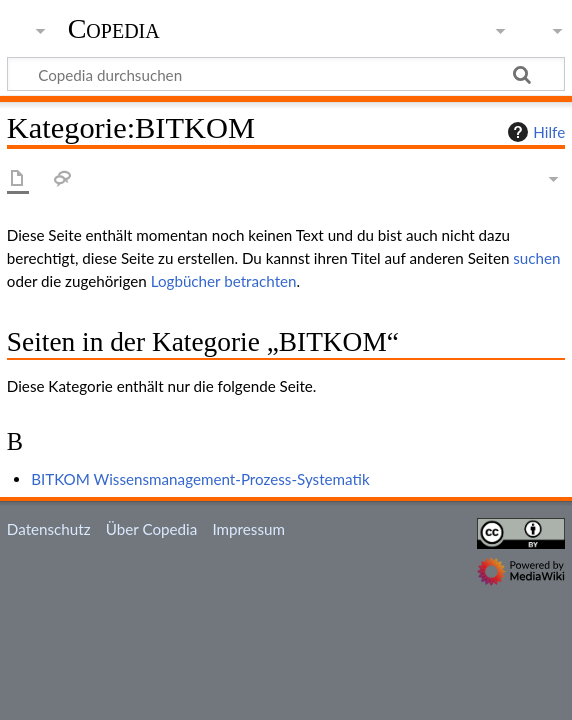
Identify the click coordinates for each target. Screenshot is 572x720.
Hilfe (534, 132)
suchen (536, 258)
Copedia (114, 29)
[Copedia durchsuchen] (286, 74)
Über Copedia (151, 529)
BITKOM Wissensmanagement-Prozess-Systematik (200, 479)
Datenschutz (49, 529)
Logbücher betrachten (224, 281)
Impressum (248, 529)
